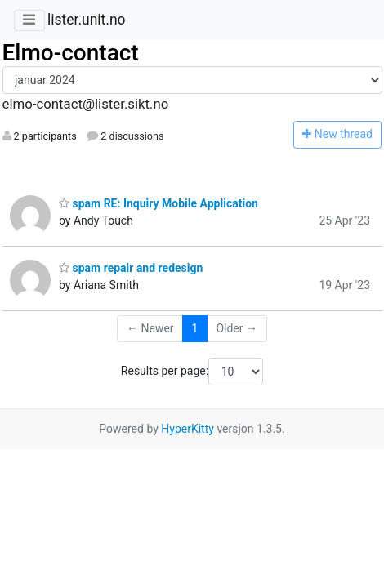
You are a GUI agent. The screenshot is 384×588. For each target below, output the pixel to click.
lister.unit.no (87, 20)
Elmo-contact (71, 53)
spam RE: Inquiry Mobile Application (159, 203)
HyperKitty (188, 429)
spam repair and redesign (131, 268)
